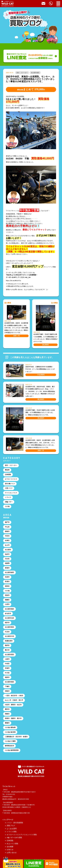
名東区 (7, 540)
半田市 (7, 536)
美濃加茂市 (9, 641)
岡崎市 (7, 714)
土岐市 (7, 659)
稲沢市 (7, 623)
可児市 (7, 632)
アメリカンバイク (11, 493)
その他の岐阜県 (10, 732)
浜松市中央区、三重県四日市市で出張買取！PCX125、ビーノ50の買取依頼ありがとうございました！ (40, 369)
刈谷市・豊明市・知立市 (13, 705)
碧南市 (7, 531)
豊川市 (7, 650)
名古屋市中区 (10, 636)
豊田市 (7, 709)
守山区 (7, 527)
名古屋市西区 (10, 655)
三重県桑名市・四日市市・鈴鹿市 (16, 737)
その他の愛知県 (10, 727)
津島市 (7, 691)
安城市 (7, 668)
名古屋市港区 (35, 73)
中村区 (7, 664)
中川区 (7, 673)
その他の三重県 (10, 741)
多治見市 (8, 613)
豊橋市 (7, 723)
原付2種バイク (10, 484)
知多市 (7, 554)
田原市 (7, 577)
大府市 (7, 604)
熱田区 (7, 645)
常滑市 (7, 582)
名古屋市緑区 (10, 572)
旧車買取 (8, 475)
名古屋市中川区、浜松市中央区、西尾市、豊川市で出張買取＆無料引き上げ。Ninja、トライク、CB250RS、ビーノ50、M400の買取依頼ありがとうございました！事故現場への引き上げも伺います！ (40, 391)
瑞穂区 (7, 600)
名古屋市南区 (10, 609)
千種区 (7, 686)
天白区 (7, 559)
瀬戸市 (7, 522)
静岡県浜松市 (10, 746)
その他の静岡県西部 (12, 750)
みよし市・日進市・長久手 (14, 700)
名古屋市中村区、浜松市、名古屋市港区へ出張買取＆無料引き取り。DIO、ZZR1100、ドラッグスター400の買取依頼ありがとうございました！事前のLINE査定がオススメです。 (16, 328)
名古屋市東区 (10, 627)
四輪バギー (9, 502)
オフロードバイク (11, 479)
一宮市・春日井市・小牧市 (14, 696)
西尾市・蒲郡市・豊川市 (13, 718)
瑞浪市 (7, 677)
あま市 (7, 545)
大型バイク (9, 488)
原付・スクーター (22, 73)
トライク (8, 497)
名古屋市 (8, 550)
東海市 (7, 568)
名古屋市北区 (10, 618)
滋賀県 (7, 563)
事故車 (7, 470)
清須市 (7, 595)
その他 (7, 506)
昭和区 (7, 586)
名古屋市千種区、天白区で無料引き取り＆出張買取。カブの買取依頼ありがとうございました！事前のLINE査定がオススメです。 (40, 413)
